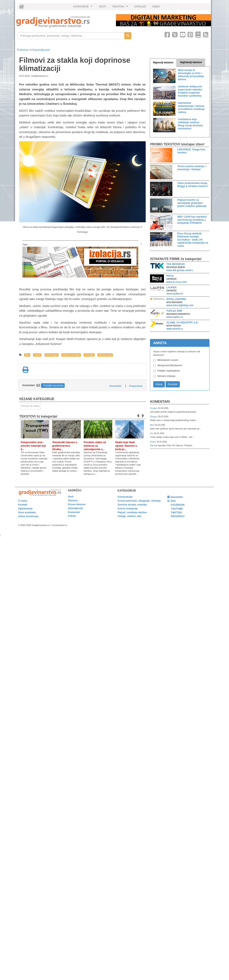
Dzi (152, 433)
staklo (37, 355)
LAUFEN (171, 287)
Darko (153, 442)
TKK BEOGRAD (176, 264)
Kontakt (23, 505)
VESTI (102, 7)
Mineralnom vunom (168, 360)
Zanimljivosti (41, 50)
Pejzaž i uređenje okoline (132, 512)
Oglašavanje (25, 509)
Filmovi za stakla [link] (30, 406)
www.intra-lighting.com (180, 305)
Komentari (160, 402)
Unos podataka (27, 512)
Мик (152, 425)
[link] (63, 22)
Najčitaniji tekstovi (191, 62)
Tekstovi (73, 501)
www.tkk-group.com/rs (180, 270)
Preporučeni (136, 386)
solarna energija (71, 355)
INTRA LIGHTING (176, 299)
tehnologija (52, 355)
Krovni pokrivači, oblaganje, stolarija (139, 501)
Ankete (72, 516)
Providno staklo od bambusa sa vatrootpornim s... (95, 446)
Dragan (154, 408)
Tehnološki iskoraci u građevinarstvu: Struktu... (65, 446)
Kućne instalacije (128, 509)
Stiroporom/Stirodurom (170, 365)
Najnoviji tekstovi (163, 63)
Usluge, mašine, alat (129, 516)
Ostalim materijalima (169, 371)
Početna (23, 50)
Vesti (71, 497)
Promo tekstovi (77, 504)
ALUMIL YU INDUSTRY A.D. (182, 323)
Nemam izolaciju (166, 376)
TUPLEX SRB (174, 311)
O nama (23, 501)
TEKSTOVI (121, 8)
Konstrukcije (125, 497)
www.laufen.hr (175, 294)
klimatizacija (105, 355)
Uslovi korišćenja (28, 516)
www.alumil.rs (175, 329)
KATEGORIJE (83, 8)
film (27, 355)
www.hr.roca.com (177, 282)
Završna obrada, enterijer (132, 505)
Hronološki (115, 386)
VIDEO (156, 7)
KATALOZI (140, 7)
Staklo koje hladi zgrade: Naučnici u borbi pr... (126, 446)
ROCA (170, 276)
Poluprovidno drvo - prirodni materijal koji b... (33, 446)
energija (89, 355)
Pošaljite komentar (53, 386)
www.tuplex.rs (175, 317)
